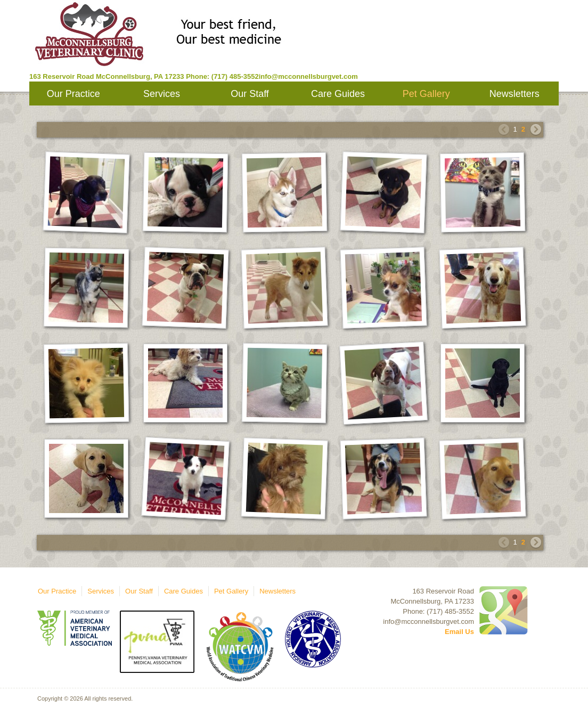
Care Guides (338, 94)
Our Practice (73, 94)
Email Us (459, 632)
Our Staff (250, 94)
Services (162, 94)
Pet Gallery (426, 94)
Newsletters (514, 94)
